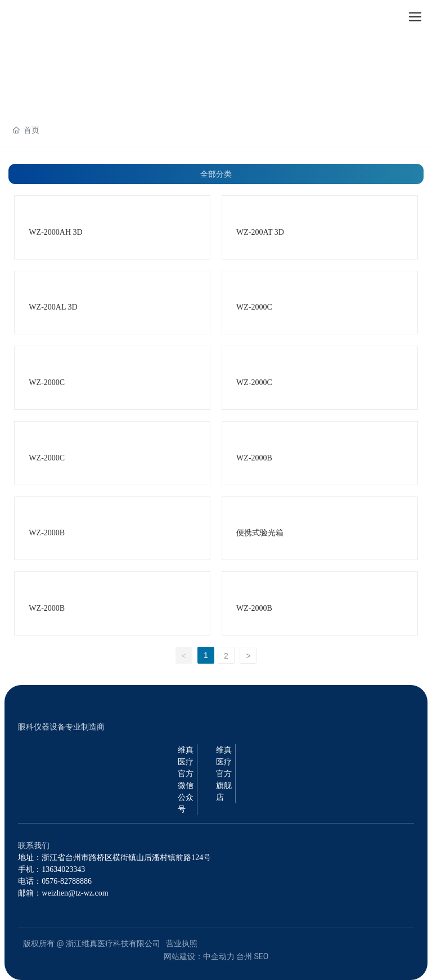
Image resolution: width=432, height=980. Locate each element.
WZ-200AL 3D (53, 307)
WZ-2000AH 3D (55, 232)
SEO (262, 956)
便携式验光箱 (260, 533)
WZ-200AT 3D (260, 232)
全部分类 (216, 174)
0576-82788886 (67, 881)
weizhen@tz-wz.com (75, 893)
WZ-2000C (254, 307)
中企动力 (219, 956)
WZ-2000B (254, 458)
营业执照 (182, 943)
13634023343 (63, 869)
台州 (244, 956)
